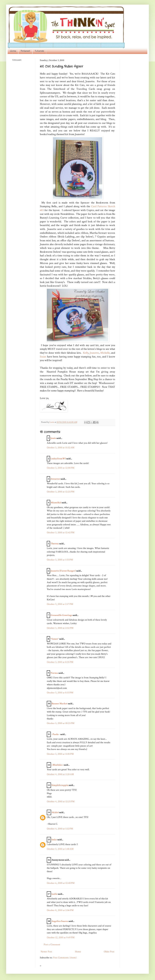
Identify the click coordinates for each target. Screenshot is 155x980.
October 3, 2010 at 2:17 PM (60, 604)
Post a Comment (52, 945)
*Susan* (55, 639)
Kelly (86, 353)
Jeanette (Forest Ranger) (63, 571)
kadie (54, 894)
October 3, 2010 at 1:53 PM (60, 560)
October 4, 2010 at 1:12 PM (60, 829)
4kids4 (55, 812)
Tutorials (39, 51)
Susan (43, 357)
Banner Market (60, 704)
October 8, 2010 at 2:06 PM (60, 910)
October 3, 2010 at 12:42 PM (61, 533)
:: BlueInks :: (57, 765)
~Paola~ (56, 734)
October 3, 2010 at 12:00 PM (61, 468)
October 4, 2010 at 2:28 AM (60, 774)
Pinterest (25, 51)
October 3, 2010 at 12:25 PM (61, 492)
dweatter (55, 479)
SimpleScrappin (60, 785)
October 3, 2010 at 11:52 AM (61, 448)
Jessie (53, 438)
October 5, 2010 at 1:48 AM (60, 849)
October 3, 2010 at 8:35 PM (60, 662)
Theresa (55, 544)
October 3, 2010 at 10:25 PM (61, 723)
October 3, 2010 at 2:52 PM (60, 628)
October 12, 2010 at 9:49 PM (61, 938)
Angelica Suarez (60, 921)
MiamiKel (56, 503)
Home (13, 51)
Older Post (109, 952)
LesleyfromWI (58, 459)
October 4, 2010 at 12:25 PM (61, 802)
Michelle (105, 353)
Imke (54, 840)
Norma (54, 673)
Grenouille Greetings (61, 615)
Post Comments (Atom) (65, 958)
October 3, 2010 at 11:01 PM (60, 754)
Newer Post (46, 952)
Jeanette (94, 353)
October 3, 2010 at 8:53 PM (60, 693)
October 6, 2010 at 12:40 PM (61, 883)
